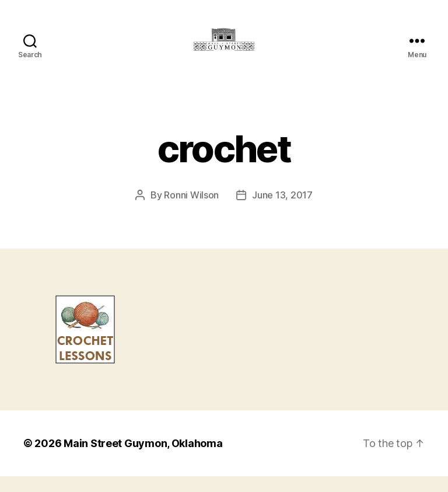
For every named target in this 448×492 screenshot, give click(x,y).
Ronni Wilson (191, 211)
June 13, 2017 (282, 211)
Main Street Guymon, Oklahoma (143, 459)
